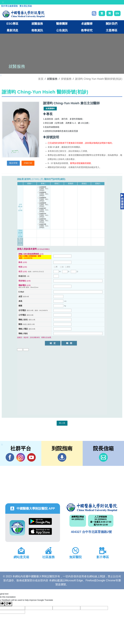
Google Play (40, 521)
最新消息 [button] (12, 30)
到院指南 (62, 457)
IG (21, 457)
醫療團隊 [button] (62, 24)
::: (3, 2)
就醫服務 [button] (37, 24)
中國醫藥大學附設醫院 (91, 507)
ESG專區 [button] (12, 24)
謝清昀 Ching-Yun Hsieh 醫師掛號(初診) (99, 79)
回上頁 (62, 423)
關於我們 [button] (112, 24)
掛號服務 (66, 79)
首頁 (41, 79)
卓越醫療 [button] (87, 24)
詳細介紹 (28, 163)
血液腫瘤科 (50, 108)
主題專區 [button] (112, 30)
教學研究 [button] (87, 30)
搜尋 (94, 13)
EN (117, 13)
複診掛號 (13, 163)
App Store (40, 531)
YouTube (31, 457)
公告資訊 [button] (62, 30)
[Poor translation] (8, 604)
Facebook (10, 457)
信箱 (103, 457)
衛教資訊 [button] (37, 30)
